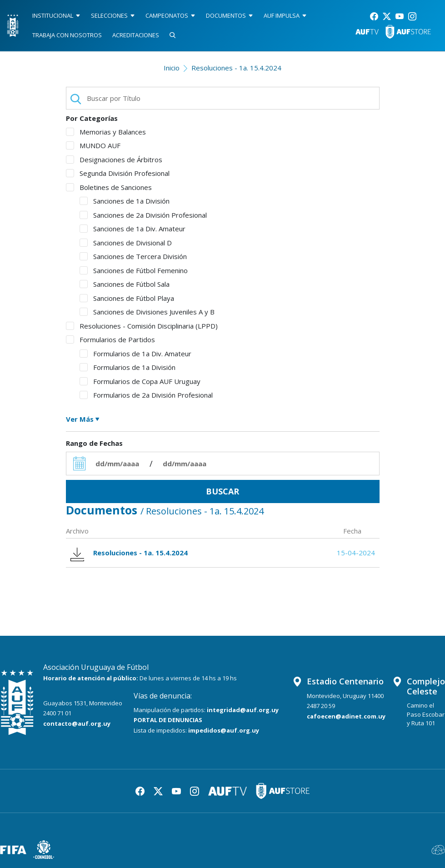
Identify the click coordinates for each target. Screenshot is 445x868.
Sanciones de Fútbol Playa (127, 298)
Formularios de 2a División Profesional (146, 395)
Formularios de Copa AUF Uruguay (140, 381)
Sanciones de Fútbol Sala (125, 284)
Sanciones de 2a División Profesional (143, 215)
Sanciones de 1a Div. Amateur (132, 229)
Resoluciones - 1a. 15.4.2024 (236, 68)
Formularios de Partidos (110, 339)
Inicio (172, 68)
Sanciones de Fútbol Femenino (134, 270)
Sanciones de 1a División (125, 201)
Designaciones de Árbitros (114, 160)
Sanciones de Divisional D (126, 243)
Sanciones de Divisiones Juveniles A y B (147, 312)
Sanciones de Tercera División (133, 256)
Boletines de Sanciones (109, 187)
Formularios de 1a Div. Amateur (135, 354)
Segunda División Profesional (118, 173)
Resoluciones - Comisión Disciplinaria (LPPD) (142, 326)
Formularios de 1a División (127, 367)
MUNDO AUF (93, 145)
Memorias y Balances (106, 132)
